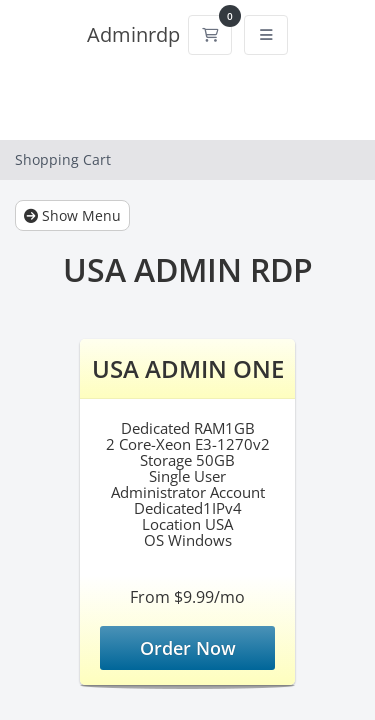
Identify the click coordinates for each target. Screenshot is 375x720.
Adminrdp (133, 34)
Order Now (188, 648)
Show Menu (72, 215)
